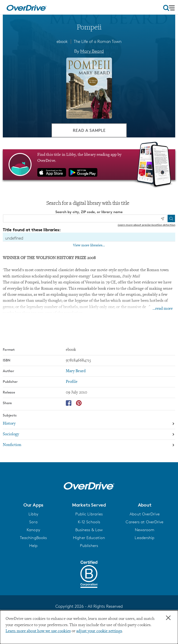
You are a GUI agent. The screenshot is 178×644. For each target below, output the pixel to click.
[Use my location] (162, 219)
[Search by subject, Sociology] (89, 435)
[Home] (26, 7)
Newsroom (145, 530)
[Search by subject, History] (89, 424)
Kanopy (33, 530)
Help (33, 546)
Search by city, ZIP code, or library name (89, 212)
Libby (33, 514)
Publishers (89, 546)
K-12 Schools (89, 522)
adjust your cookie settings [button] (99, 631)
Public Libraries (89, 514)
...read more (163, 309)
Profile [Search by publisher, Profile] (72, 382)
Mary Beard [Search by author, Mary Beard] (92, 51)
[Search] (171, 218)
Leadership (145, 538)
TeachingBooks (33, 538)
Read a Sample (89, 130)
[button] (33, 505)
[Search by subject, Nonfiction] (89, 445)
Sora (33, 522)
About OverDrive (145, 514)
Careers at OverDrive (145, 522)
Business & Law (89, 530)
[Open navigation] (169, 8)
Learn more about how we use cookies (38, 631)
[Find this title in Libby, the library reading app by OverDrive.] (89, 165)
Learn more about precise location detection (146, 225)
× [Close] (168, 618)
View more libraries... (89, 245)
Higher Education (89, 538)
